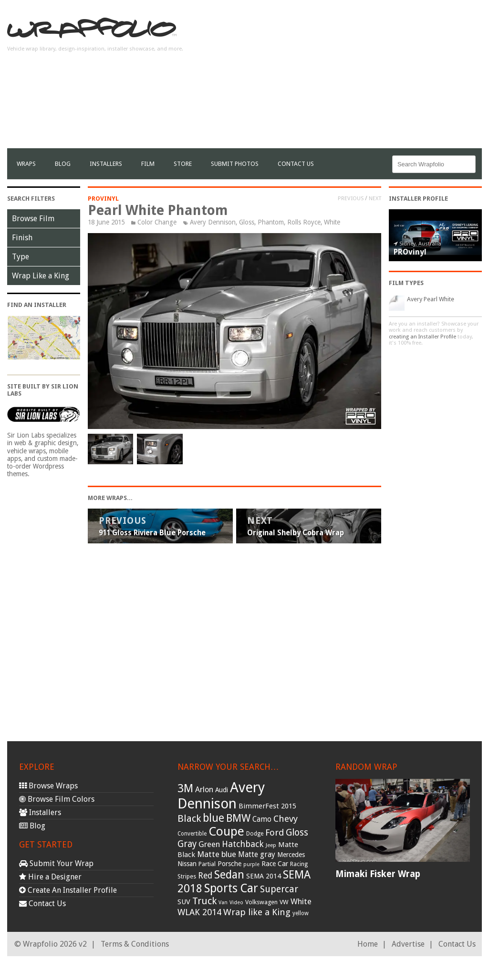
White (332, 222)
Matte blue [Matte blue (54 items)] (217, 854)
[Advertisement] (370, 82)
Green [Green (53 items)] (209, 844)
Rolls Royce (304, 222)
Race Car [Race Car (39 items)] (275, 864)
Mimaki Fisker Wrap (378, 874)
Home (368, 944)
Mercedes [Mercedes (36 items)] (291, 855)
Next (375, 198)
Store (183, 164)
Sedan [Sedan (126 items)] (229, 875)
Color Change (157, 222)
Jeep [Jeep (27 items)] (271, 845)
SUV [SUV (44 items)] (184, 902)
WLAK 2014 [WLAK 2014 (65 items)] (199, 912)
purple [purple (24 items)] (251, 864)
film (148, 164)
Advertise (408, 944)
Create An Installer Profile (68, 890)
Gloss (247, 222)
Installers (106, 164)
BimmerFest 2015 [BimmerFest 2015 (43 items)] (267, 806)
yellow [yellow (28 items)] (301, 913)
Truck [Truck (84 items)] (204, 901)
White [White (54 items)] (301, 901)
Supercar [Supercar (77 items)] (279, 889)
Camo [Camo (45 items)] (262, 819)
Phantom (271, 222)
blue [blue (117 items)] (213, 818)
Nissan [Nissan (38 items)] (187, 864)
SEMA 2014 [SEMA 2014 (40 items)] (264, 876)
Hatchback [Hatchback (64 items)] (243, 844)
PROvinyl (103, 199)
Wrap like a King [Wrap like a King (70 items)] (257, 912)
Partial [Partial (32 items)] (207, 864)
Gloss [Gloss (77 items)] (297, 832)
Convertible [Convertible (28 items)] (192, 834)
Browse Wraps (48, 786)
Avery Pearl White (431, 299)
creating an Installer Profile (422, 337)
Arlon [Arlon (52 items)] (204, 790)
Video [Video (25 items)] (236, 903)
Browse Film (33, 219)
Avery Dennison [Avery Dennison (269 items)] (221, 796)
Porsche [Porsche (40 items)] (229, 864)
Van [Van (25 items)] (223, 903)
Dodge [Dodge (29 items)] (255, 834)
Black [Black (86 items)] (189, 818)
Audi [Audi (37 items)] (222, 790)
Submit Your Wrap (56, 863)
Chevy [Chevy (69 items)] (286, 819)
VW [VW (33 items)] (284, 902)
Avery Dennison (213, 222)
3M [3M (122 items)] (185, 788)
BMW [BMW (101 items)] (238, 818)
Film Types (406, 283)
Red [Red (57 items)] (205, 876)
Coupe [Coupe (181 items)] (226, 831)
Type (21, 257)
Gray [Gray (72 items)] (187, 844)
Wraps (26, 164)
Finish (22, 238)
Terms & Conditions (135, 944)
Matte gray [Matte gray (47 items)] (257, 854)
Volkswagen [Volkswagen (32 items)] (261, 902)
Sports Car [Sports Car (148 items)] (231, 888)
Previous (351, 198)
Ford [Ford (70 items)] (275, 832)
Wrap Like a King (41, 276)
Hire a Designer (50, 877)
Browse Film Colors (57, 799)
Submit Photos (235, 164)
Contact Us (296, 164)
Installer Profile (418, 199)
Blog (63, 164)
